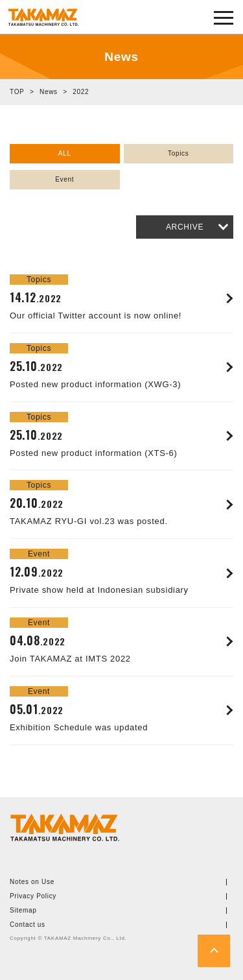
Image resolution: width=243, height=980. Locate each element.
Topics (179, 153)
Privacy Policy (33, 896)
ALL (65, 153)
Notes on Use (32, 882)
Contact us (28, 925)
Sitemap (23, 911)
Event (64, 179)
